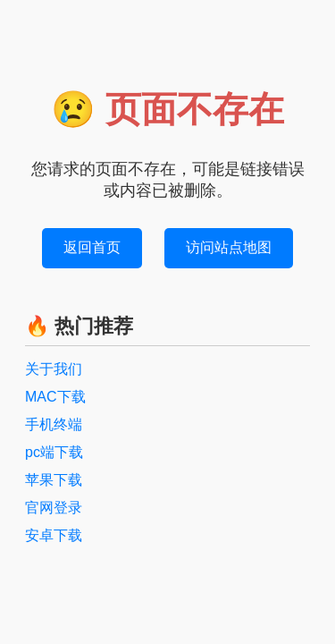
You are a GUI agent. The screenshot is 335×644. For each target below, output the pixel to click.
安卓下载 (54, 535)
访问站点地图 (229, 247)
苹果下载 (54, 480)
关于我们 (54, 369)
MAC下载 (55, 397)
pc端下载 (54, 452)
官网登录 (54, 508)
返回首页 (92, 247)
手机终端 (54, 424)
